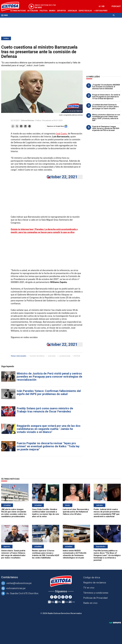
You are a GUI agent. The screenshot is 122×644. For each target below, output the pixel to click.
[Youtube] (59, 597)
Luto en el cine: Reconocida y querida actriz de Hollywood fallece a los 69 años (76, 512)
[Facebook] (52, 597)
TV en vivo (89, 588)
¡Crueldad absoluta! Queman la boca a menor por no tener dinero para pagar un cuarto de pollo (105, 107)
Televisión (15, 20)
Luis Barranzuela (65, 356)
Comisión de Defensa (37, 356)
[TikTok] (70, 597)
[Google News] (67, 597)
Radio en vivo (90, 603)
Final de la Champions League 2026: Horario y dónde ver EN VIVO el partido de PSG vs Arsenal (106, 128)
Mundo (52, 11)
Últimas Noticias (18, 11)
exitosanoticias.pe (16, 588)
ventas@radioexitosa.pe (19, 583)
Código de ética (92, 577)
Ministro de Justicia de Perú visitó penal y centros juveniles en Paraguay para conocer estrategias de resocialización (49, 377)
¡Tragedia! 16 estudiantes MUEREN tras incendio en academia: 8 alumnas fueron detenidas (106, 87)
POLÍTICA (77, 356)
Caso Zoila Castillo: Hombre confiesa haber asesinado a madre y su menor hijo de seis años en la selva (46, 513)
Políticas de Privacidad (95, 598)
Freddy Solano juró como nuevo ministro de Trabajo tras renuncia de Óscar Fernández (45, 410)
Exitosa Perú (101, 11)
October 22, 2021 (62, 177)
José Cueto (61, 134)
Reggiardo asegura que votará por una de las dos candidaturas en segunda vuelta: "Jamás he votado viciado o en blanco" (49, 429)
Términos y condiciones (96, 593)
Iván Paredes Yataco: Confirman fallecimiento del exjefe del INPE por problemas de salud (49, 392)
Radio (24, 20)
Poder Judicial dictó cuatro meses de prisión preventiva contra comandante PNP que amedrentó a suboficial (107, 513)
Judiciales (72, 11)
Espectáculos (85, 11)
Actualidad (33, 11)
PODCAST (116, 6)
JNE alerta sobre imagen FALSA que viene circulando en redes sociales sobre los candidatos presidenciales (14, 513)
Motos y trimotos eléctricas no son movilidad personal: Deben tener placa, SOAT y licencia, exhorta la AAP (106, 118)
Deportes (61, 11)
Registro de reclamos (95, 583)
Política (44, 11)
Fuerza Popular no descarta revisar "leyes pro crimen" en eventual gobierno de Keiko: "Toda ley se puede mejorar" (48, 446)
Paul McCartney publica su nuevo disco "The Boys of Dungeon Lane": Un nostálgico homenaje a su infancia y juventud (107, 555)
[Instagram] (63, 597)
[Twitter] (55, 597)
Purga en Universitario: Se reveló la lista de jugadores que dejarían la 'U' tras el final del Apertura (106, 97)
